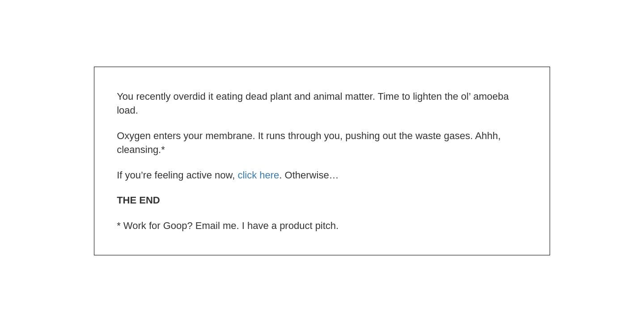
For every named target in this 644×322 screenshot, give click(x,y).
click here (258, 175)
